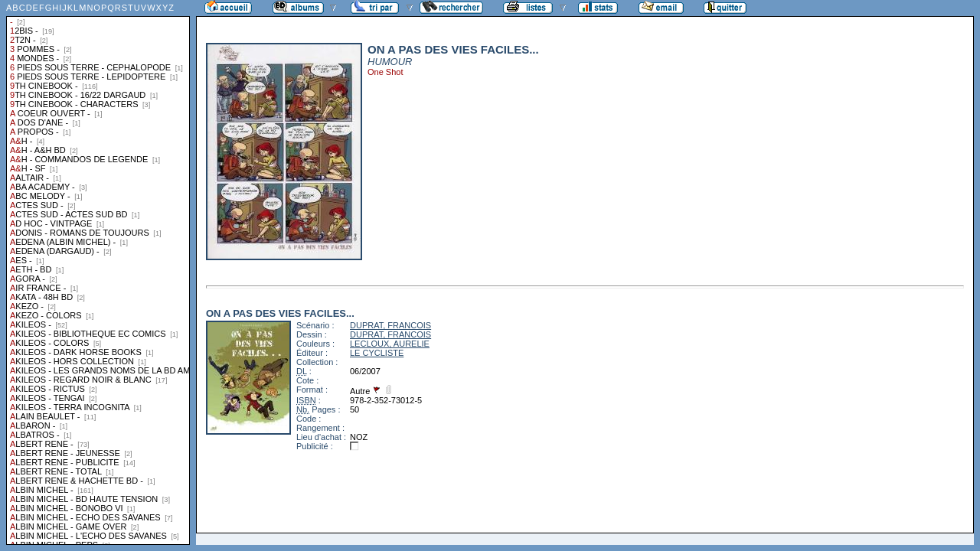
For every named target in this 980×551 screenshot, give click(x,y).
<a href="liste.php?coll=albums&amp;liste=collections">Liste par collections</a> (98, 272)
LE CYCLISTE (377, 353)
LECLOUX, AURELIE (390, 344)
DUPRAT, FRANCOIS (390, 325)
